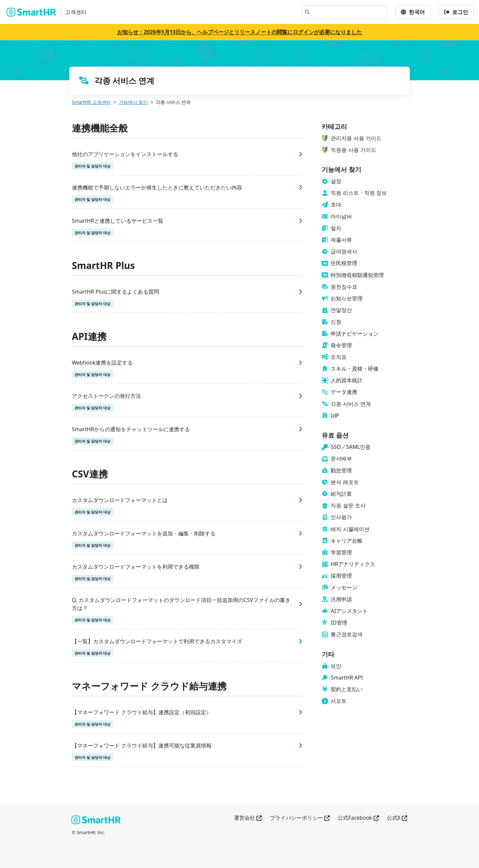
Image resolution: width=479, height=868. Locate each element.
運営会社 (248, 818)
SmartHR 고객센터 (91, 102)
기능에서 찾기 (133, 102)
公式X (397, 818)
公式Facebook (358, 818)
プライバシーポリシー (300, 818)
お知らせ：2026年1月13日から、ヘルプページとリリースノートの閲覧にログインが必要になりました (239, 32)
